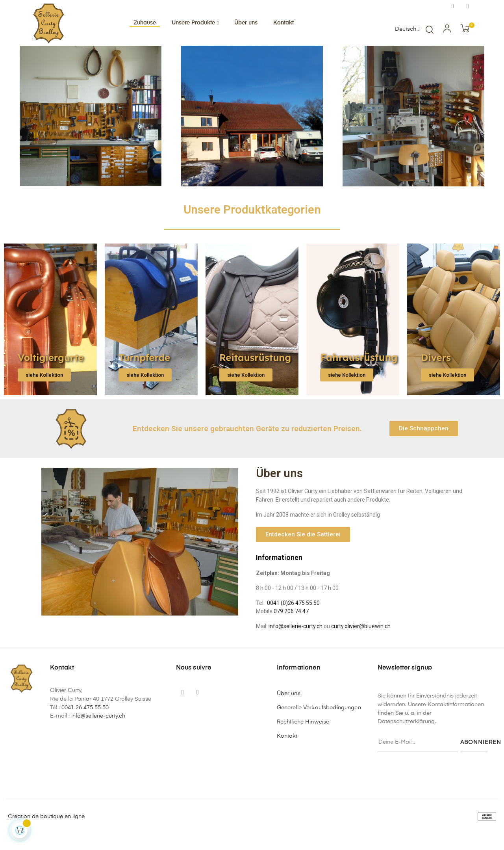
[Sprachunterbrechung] (407, 30)
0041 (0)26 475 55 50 (293, 618)
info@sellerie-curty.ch (296, 641)
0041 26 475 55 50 (85, 723)
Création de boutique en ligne (46, 831)
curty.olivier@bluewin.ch (361, 641)
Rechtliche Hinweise (303, 737)
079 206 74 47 (291, 626)
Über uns (289, 709)
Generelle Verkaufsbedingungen (319, 723)
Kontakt (287, 751)
